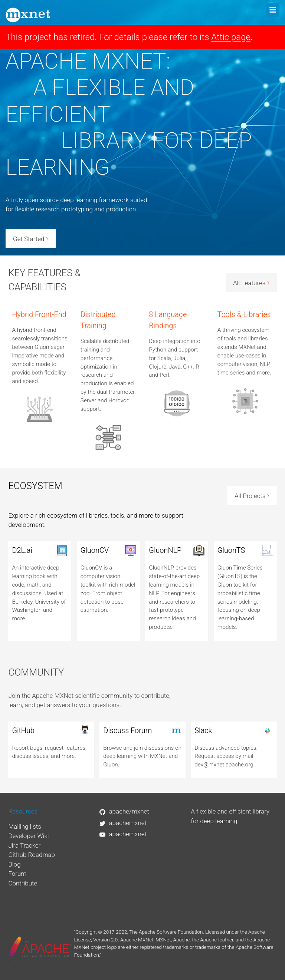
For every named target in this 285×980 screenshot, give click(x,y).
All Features (251, 283)
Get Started (31, 238)
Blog (14, 864)
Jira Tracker (24, 845)
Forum (17, 874)
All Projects (252, 495)
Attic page (231, 37)
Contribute (23, 883)
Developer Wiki (28, 836)
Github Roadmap (32, 855)
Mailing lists (25, 826)
